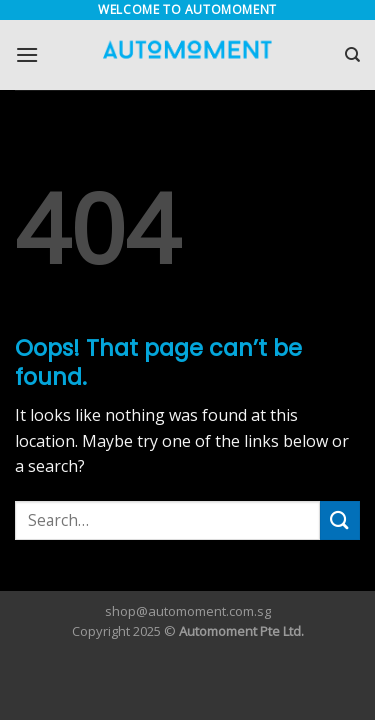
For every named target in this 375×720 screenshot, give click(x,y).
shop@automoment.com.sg (188, 611)
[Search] (352, 55)
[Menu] (27, 54)
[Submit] (340, 520)
